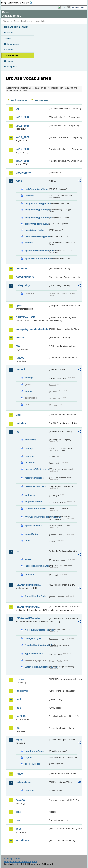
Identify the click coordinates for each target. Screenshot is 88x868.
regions (29, 243)
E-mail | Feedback (13, 859)
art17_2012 (23, 149)
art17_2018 (23, 161)
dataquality (23, 285)
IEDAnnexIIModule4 (28, 618)
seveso (20, 800)
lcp (18, 728)
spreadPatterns (33, 534)
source (28, 391)
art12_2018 (23, 126)
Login (63, 7)
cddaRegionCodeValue (37, 189)
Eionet (17, 21)
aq (17, 109)
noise (19, 774)
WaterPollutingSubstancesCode (37, 667)
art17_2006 (23, 137)
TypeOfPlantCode (34, 654)
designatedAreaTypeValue (37, 203)
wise (19, 829)
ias (18, 432)
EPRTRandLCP (25, 317)
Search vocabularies (19, 100)
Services (9, 61)
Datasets (9, 33)
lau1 (18, 699)
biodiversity (23, 173)
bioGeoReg (31, 440)
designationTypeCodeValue (37, 218)
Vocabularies (11, 55)
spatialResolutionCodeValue (37, 259)
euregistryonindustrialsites (32, 329)
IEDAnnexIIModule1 (28, 585)
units (28, 541)
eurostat (21, 338)
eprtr (19, 306)
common (21, 268)
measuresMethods (34, 478)
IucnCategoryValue (35, 230)
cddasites (30, 195)
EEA (18, 3)
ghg (18, 415)
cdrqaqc (29, 448)
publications (24, 782)
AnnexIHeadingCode (35, 596)
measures (30, 463)
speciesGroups (33, 764)
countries (30, 456)
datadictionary (25, 277)
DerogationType (33, 638)
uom (19, 820)
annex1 (29, 559)
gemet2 (20, 370)
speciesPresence (34, 525)
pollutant (29, 574)
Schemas (9, 50)
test (18, 812)
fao (18, 346)
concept (29, 378)
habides (21, 423)
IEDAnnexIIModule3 (28, 607)
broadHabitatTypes (35, 751)
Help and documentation (16, 27)
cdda (19, 181)
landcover (22, 691)
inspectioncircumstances (37, 566)
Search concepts (42, 100)
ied (18, 551)
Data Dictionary (27, 21)
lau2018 (21, 716)
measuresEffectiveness (37, 469)
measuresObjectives (35, 486)
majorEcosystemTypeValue (37, 236)
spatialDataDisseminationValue (37, 251)
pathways (30, 495)
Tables (8, 38)
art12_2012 (23, 117)
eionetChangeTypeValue (37, 224)
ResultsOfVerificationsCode (37, 645)
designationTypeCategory (37, 210)
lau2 (18, 708)
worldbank (22, 840)
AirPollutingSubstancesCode (37, 630)
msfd (19, 740)
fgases (20, 358)
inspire (20, 679)
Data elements (11, 44)
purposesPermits (34, 502)
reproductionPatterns (36, 508)
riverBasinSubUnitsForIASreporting (37, 517)
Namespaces (11, 67)
